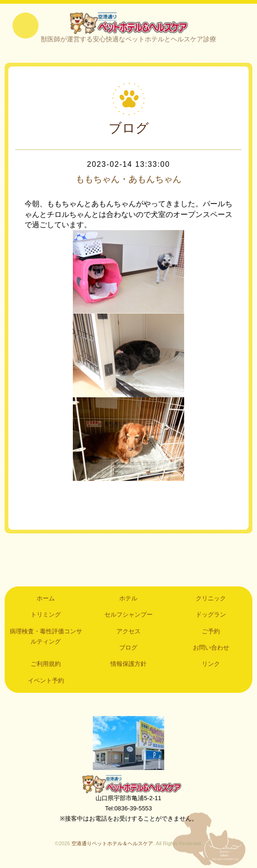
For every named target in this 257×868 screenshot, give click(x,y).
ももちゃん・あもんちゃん (128, 180)
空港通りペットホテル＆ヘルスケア (128, 785)
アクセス (128, 632)
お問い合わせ (211, 648)
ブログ (128, 648)
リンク (211, 665)
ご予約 (211, 632)
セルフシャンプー (128, 615)
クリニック (211, 599)
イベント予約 (46, 681)
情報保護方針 (128, 665)
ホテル (128, 599)
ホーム (46, 599)
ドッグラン (211, 615)
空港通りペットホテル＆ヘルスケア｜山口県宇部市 (128, 23)
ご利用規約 (46, 665)
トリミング (46, 615)
